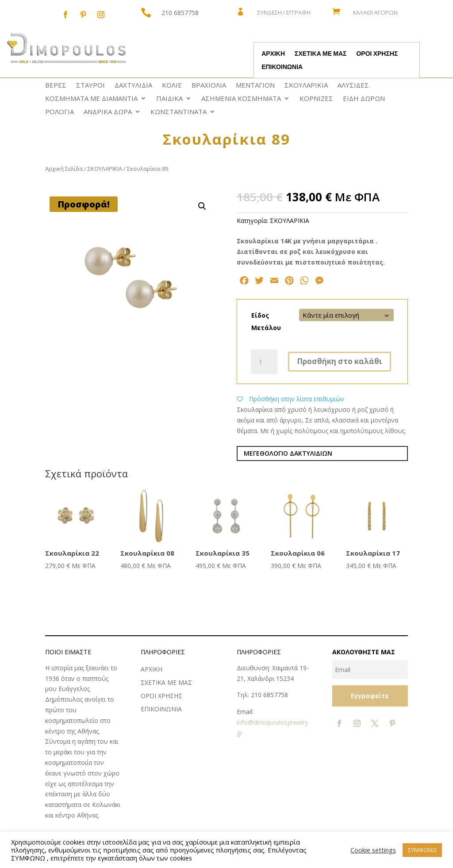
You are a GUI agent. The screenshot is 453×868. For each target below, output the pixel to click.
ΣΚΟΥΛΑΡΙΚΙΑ (306, 86)
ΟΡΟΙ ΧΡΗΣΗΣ (377, 54)
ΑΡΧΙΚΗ (273, 54)
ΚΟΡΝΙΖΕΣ (316, 99)
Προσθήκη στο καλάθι (340, 361)
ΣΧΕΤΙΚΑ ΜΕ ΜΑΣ (321, 54)
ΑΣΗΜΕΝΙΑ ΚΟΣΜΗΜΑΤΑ (241, 99)
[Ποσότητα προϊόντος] (264, 362)
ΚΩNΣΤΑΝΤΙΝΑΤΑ (179, 112)
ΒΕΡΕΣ (56, 86)
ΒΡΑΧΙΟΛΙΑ (209, 86)
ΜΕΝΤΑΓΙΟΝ (255, 86)
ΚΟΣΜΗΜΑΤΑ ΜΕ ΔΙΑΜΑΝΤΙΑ (91, 99)
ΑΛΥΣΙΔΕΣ (353, 86)
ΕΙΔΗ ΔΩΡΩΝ (364, 99)
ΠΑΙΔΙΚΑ (169, 99)
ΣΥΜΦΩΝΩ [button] (422, 850)
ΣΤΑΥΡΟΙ (90, 86)
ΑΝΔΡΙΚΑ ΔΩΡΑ (108, 112)
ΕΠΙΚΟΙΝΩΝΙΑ (282, 67)
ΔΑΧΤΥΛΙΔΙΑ (133, 86)
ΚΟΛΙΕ (172, 86)
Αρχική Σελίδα (64, 169)
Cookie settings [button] (373, 850)
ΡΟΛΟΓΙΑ (60, 112)
